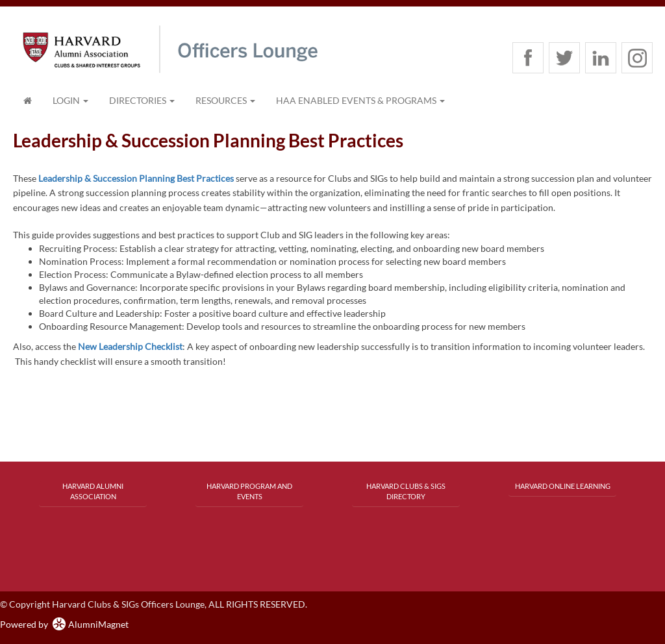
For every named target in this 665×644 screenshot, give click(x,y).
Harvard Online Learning (563, 486)
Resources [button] (225, 100)
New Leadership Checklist (130, 346)
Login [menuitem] (70, 100)
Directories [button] (142, 100)
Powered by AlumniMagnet (64, 624)
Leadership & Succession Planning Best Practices (136, 178)
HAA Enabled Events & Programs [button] (360, 100)
